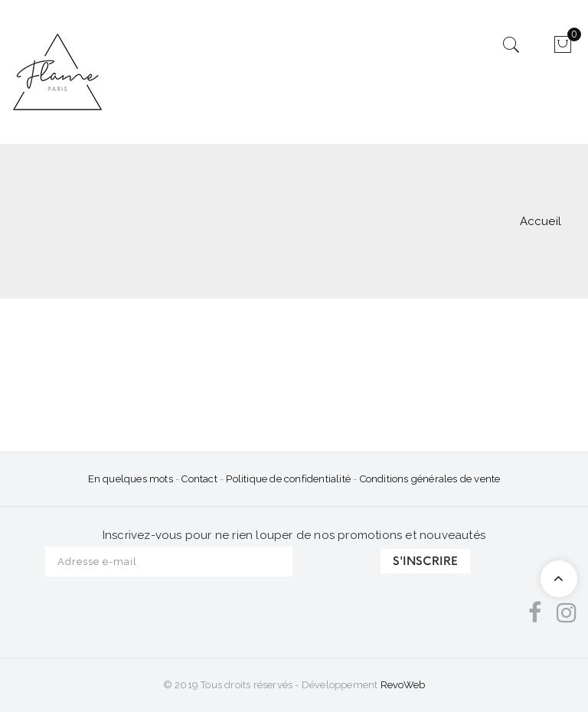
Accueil (541, 221)
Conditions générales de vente (430, 479)
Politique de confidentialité (288, 479)
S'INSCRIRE (425, 561)
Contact (201, 479)
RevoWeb (403, 685)
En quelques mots (131, 479)
